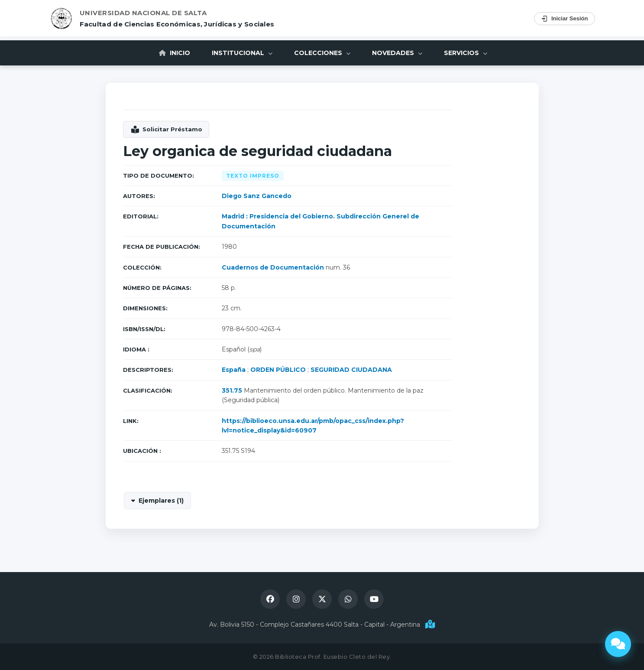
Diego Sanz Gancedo (257, 196)
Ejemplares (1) (161, 501)
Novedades (397, 53)
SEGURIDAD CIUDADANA (351, 370)
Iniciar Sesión (565, 19)
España (234, 370)
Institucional (242, 53)
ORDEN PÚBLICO (278, 370)
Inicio (175, 53)
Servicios (466, 53)
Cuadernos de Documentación (273, 267)
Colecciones (322, 53)
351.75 (232, 390)
